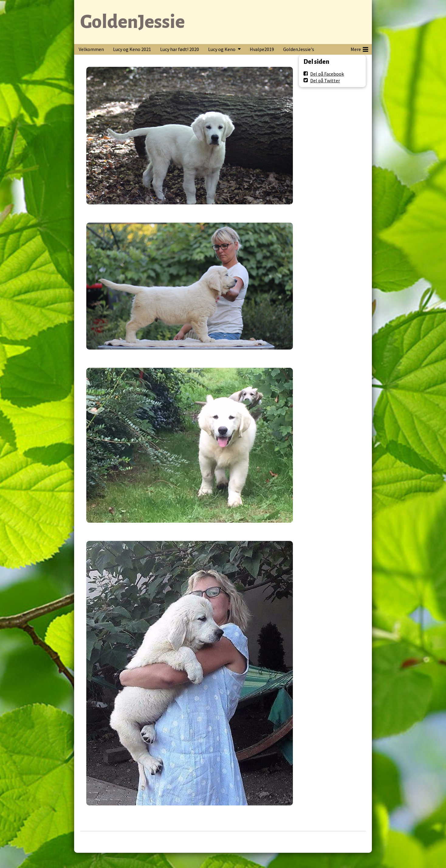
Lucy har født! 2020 (180, 49)
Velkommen (91, 49)
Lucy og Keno (222, 49)
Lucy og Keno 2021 (132, 49)
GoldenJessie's (299, 49)
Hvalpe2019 (262, 49)
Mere (359, 48)
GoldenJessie (132, 22)
